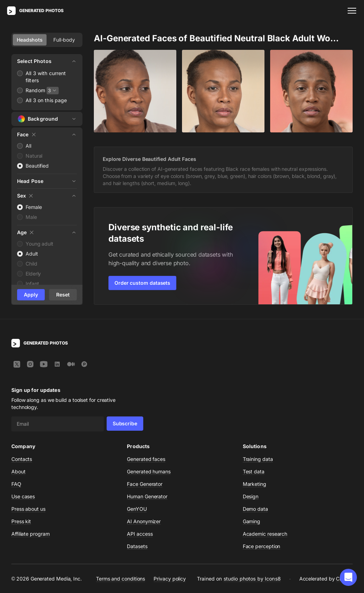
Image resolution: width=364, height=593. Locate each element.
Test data (254, 471)
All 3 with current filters (46, 77)
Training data (258, 459)
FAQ (16, 484)
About (18, 471)
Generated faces (146, 459)
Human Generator (147, 496)
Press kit (21, 521)
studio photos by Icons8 (252, 579)
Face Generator (145, 484)
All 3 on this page (46, 100)
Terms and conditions (121, 579)
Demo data (255, 509)
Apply (31, 295)
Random (35, 90)
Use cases (23, 496)
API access (140, 534)
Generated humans (149, 471)
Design (251, 496)
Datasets (137, 546)
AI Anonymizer (144, 521)
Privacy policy (170, 579)
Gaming (252, 521)
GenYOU (137, 509)
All (28, 146)
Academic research (265, 534)
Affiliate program (31, 534)
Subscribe (125, 423)
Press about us (28, 509)
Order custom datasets (142, 283)
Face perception (262, 546)
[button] (348, 577)
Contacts (22, 459)
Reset (63, 295)
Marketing (255, 484)
